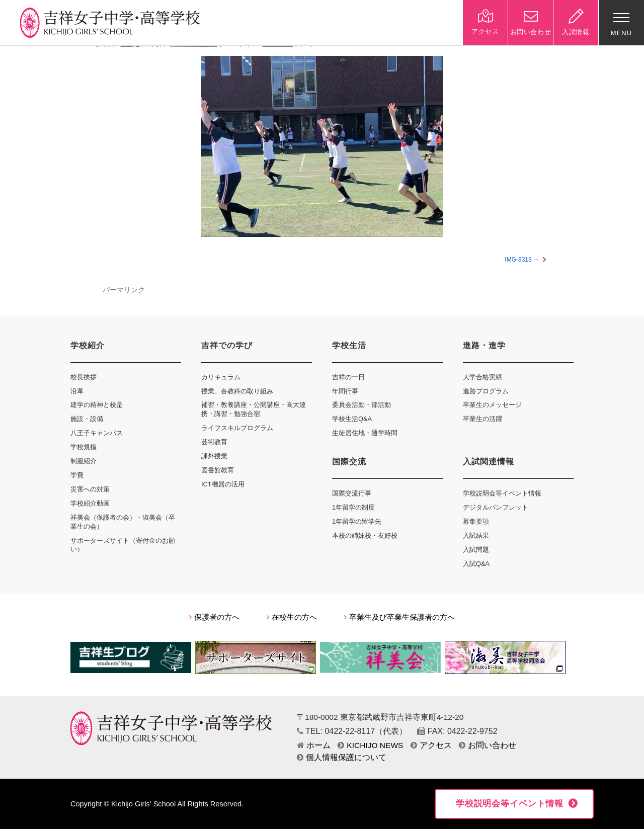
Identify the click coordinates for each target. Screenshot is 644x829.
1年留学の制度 (353, 507)
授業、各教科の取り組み (237, 391)
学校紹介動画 (90, 503)
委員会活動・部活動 (361, 405)
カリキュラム (221, 377)
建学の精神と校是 (97, 405)
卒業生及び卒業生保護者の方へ (399, 617)
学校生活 (349, 345)
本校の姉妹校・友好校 (365, 535)
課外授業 (214, 456)
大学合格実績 (482, 377)
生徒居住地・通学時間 (365, 433)
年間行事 (345, 391)
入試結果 (476, 535)
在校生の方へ (292, 617)
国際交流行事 (352, 493)
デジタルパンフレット (496, 507)
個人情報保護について (342, 757)
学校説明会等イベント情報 (502, 493)
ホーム (314, 745)
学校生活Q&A (352, 419)
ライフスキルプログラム (237, 428)
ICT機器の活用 (223, 484)
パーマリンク (124, 290)
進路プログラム (486, 391)
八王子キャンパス (97, 433)
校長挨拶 (84, 377)
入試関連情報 (489, 462)
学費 (77, 475)
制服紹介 (84, 461)
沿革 (77, 391)
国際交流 (349, 462)
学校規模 (84, 447)
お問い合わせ (488, 745)
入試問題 (476, 550)
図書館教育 (218, 470)
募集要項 (476, 521)
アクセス (431, 745)
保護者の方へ (214, 617)
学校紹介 (88, 345)
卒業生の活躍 (482, 419)
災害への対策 (90, 489)
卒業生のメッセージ (492, 405)
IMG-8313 (518, 260)
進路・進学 (484, 345)
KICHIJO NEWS (370, 745)
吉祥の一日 (348, 377)
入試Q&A (476, 564)
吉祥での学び (227, 345)
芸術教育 (214, 442)
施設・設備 (87, 419)
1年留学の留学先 (357, 521)
